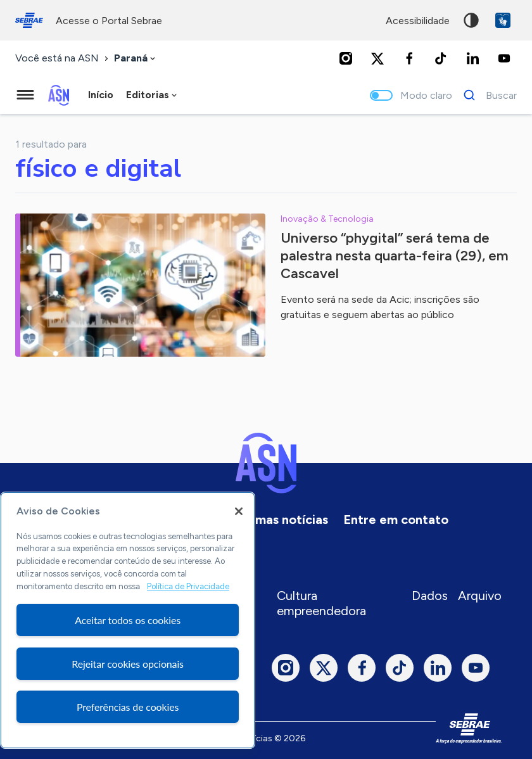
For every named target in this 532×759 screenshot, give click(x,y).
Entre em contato (396, 520)
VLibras (503, 20)
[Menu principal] (25, 95)
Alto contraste (471, 20)
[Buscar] (487, 95)
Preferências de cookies (128, 707)
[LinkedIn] (472, 58)
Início (101, 95)
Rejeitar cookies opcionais (128, 664)
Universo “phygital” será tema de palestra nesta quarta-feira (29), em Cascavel (395, 256)
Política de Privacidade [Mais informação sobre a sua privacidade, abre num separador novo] (188, 586)
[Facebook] (409, 58)
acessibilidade (418, 21)
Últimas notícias (281, 520)
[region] (128, 620)
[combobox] (136, 59)
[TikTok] (441, 58)
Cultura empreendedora (321, 603)
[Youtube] (504, 58)
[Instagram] (346, 58)
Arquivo (480, 596)
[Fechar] (239, 511)
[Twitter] (377, 58)
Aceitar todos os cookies (128, 620)
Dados (430, 596)
